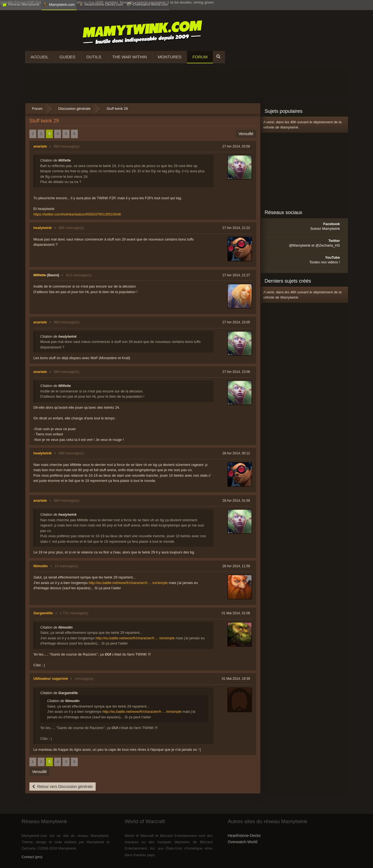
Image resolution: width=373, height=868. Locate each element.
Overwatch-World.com (147, 4)
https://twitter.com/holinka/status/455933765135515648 (77, 214)
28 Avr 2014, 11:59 (236, 566)
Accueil (40, 57)
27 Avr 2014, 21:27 (236, 275)
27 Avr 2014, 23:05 (236, 322)
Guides (68, 57)
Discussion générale (74, 109)
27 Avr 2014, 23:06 (236, 372)
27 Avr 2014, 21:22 (236, 228)
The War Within (129, 57)
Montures (170, 57)
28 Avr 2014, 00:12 (236, 453)
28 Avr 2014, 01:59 (236, 501)
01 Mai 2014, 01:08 (236, 613)
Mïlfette (40, 275)
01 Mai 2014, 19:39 (236, 679)
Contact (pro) (32, 857)
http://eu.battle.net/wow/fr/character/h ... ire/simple (128, 583)
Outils (94, 57)
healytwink (43, 228)
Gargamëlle (43, 613)
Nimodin (41, 566)
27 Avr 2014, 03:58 (236, 146)
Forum (200, 57)
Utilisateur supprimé (51, 679)
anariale (40, 146)
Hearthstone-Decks (244, 836)
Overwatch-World (243, 842)
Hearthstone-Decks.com (101, 5)
